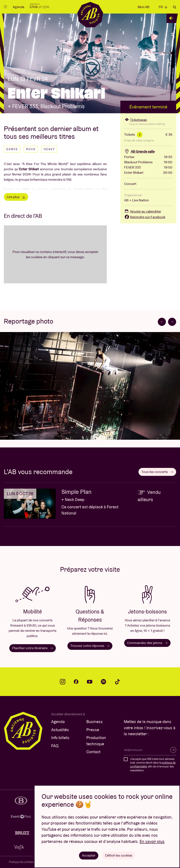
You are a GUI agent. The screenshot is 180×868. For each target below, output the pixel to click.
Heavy (49, 149)
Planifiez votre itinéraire (33, 648)
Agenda (18, 7)
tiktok (117, 682)
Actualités (60, 730)
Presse (93, 730)
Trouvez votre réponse (90, 646)
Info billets (60, 738)
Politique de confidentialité (25, 862)
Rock (31, 149)
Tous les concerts (157, 472)
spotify (104, 682)
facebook (76, 682)
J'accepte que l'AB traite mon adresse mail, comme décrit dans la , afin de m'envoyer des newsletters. (153, 765)
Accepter (89, 855)
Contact (93, 752)
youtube (90, 682)
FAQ (55, 746)
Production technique (96, 741)
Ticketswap (136, 120)
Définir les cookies (119, 855)
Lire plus (16, 197)
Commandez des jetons (147, 643)
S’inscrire (173, 750)
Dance (12, 149)
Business (95, 722)
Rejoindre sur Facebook (145, 217)
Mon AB (143, 7)
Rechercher (175, 7)
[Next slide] (172, 322)
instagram (63, 682)
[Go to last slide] (162, 322)
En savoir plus (152, 841)
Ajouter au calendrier (143, 211)
